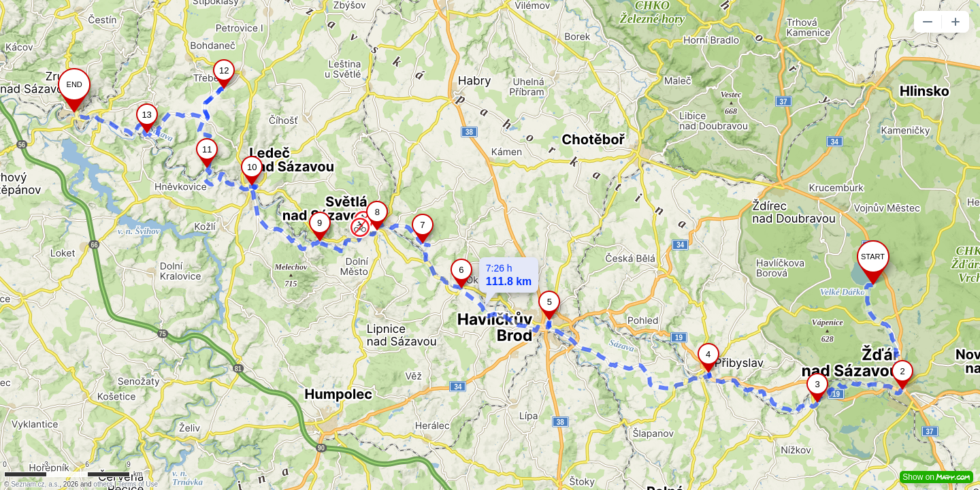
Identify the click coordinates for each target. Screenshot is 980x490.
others (103, 484)
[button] (928, 22)
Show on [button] (936, 477)
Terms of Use (138, 484)
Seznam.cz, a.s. (35, 484)
